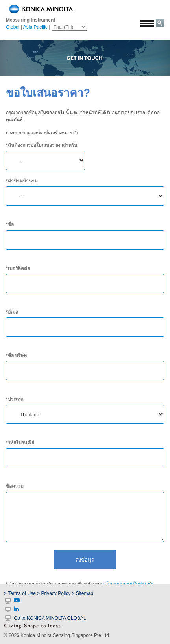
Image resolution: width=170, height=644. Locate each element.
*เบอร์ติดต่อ (18, 268)
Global (13, 27)
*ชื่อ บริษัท (16, 356)
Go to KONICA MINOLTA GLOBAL (50, 618)
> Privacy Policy (54, 593)
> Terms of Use (20, 593)
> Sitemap (83, 593)
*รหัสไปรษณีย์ (20, 443)
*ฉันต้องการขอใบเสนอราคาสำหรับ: (42, 145)
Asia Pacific (35, 27)
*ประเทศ (15, 399)
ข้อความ (15, 486)
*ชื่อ (10, 224)
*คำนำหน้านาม (22, 181)
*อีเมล (12, 312)
